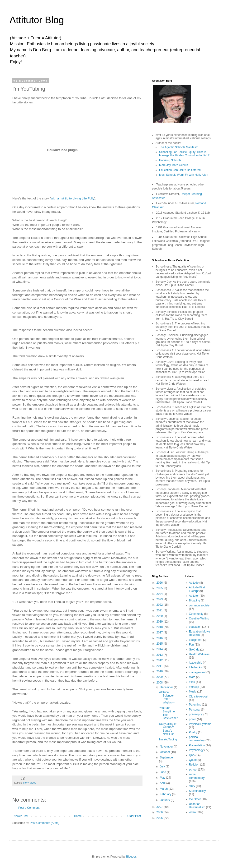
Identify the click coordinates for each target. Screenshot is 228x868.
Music (193, 692)
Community (196, 614)
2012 (160, 660)
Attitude (194, 583)
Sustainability (197, 791)
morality (194, 687)
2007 (160, 807)
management (197, 672)
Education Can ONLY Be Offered (180, 170)
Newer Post (21, 816)
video (33, 783)
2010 (160, 671)
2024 (160, 594)
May (163, 778)
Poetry (193, 732)
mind (192, 682)
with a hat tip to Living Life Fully (73, 198)
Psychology (196, 750)
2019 (160, 622)
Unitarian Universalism (197, 806)
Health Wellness (199, 654)
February (166, 794)
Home (78, 816)
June (163, 772)
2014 (160, 649)
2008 (160, 683)
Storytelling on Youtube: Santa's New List (168, 729)
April (163, 783)
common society (199, 605)
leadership (196, 663)
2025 (160, 588)
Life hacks (195, 667)
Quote (193, 760)
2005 (160, 818)
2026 (160, 583)
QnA (192, 755)
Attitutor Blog (37, 20)
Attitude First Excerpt (197, 589)
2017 (160, 633)
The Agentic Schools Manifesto (179, 147)
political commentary (197, 739)
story (26, 783)
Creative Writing (199, 619)
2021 (160, 610)
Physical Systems (200, 724)
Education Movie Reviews (200, 633)
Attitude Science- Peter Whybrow (167, 697)
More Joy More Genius (173, 165)
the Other (195, 799)
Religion (194, 765)
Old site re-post (199, 697)
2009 (160, 677)
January (165, 800)
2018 (160, 627)
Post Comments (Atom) (45, 823)
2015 (160, 644)
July (163, 766)
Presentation (197, 745)
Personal (195, 710)
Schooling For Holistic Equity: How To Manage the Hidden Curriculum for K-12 (184, 154)
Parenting (195, 705)
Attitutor (194, 596)
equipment (196, 640)
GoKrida (194, 650)
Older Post (134, 816)
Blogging (195, 600)
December (167, 687)
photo (193, 719)
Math (192, 677)
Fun (192, 645)
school (193, 770)
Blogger (131, 857)
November (167, 747)
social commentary (197, 776)
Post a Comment (29, 808)
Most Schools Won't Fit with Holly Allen (184, 175)
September (167, 757)
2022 (160, 605)
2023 (160, 599)
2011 (160, 666)
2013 (160, 655)
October (165, 752)
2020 (160, 616)
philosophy (196, 714)
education (195, 627)
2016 (160, 638)
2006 (160, 812)
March (164, 789)
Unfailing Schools (170, 160)
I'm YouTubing (168, 739)
